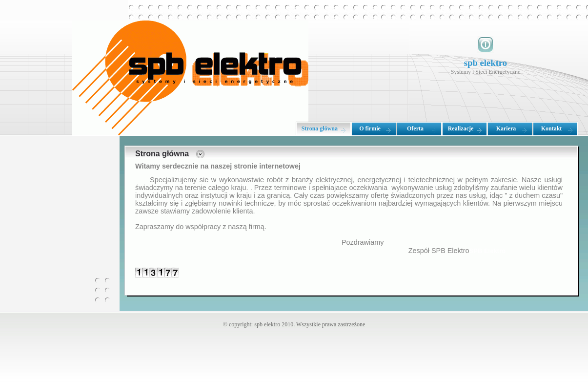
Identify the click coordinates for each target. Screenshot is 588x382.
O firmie (370, 128)
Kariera (506, 128)
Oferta (415, 128)
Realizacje (461, 128)
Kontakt (552, 128)
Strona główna (320, 128)
